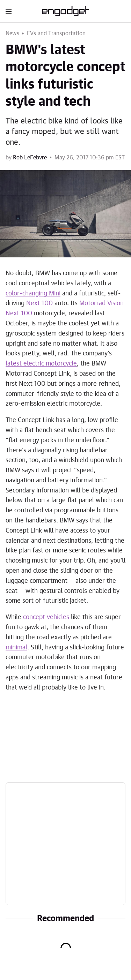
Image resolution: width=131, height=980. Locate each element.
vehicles (58, 617)
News (12, 33)
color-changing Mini (33, 294)
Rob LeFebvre (30, 158)
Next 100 (39, 303)
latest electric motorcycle (41, 364)
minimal (16, 648)
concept (34, 617)
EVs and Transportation (56, 33)
